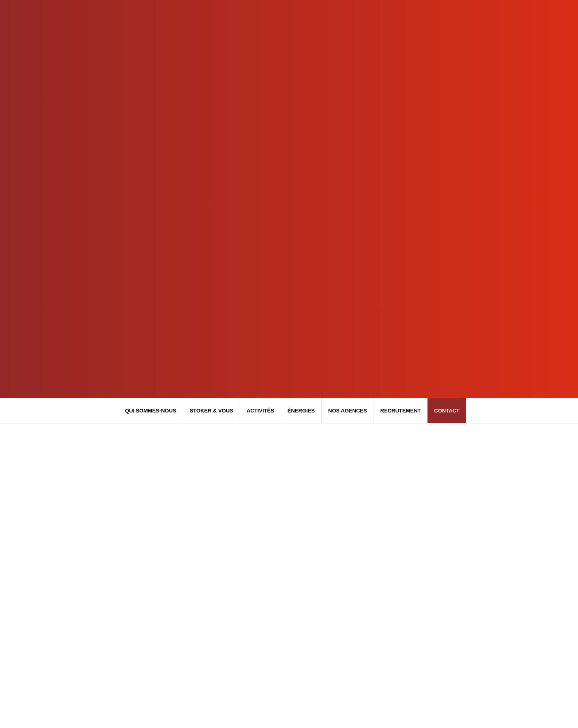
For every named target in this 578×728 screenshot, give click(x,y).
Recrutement (401, 411)
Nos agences (348, 411)
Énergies (301, 411)
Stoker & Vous (212, 411)
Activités (260, 411)
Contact (447, 411)
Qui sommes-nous (150, 411)
